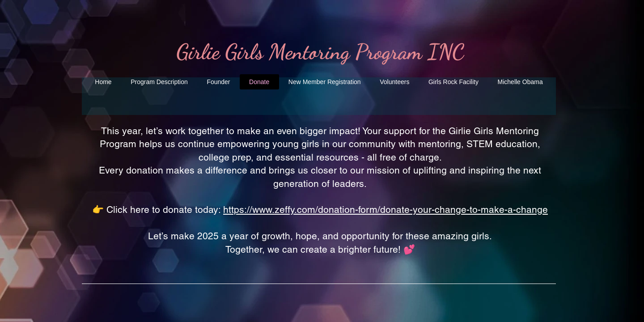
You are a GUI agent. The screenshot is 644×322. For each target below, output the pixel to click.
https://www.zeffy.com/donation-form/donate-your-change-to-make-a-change (386, 210)
